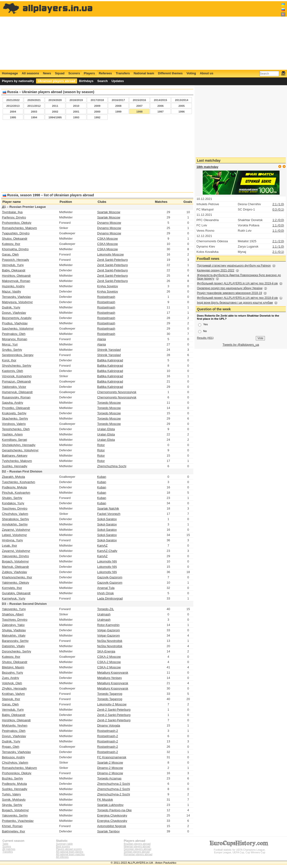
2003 (34, 112)
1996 (182, 112)
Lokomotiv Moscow (110, 254)
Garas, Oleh (10, 254)
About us (207, 73)
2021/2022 (13, 100)
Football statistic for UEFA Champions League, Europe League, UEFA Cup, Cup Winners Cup (240, 850)
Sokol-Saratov (107, 519)
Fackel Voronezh (109, 514)
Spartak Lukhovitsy (110, 805)
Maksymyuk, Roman (16, 281)
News (47, 73)
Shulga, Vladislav (14, 630)
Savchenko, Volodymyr (18, 329)
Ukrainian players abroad (57, 81)
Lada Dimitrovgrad (110, 598)
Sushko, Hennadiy (15, 466)
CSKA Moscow (107, 239)
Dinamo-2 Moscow (110, 768)
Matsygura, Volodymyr (17, 302)
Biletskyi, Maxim (13, 667)
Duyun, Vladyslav (14, 313)
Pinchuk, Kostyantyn (16, 493)
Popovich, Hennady (15, 260)
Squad (60, 73)
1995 (13, 117)
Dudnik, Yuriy (11, 307)
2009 (97, 106)
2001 (76, 112)
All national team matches (70, 854)
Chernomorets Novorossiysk (117, 392)
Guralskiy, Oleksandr (16, 593)
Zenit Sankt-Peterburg (112, 260)
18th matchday (207, 167)
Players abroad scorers (69, 849)
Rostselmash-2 (107, 731)
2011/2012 (34, 106)
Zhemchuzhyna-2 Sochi (113, 784)
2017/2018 (97, 100)
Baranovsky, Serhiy (15, 641)
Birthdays (86, 81)
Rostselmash (106, 297)
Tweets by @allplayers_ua (241, 345)
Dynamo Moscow (109, 223)
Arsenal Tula (106, 588)
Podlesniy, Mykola (14, 487)
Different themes (170, 73)
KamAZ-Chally (107, 551)
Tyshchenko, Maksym (17, 461)
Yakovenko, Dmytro (15, 556)
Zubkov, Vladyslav (15, 572)
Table (5, 844)
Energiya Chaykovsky (112, 815)
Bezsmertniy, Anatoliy (17, 318)
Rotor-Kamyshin (108, 625)
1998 (139, 112)
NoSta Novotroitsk (110, 641)
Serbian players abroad (137, 852)
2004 (13, 112)
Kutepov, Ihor (11, 244)
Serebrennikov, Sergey (18, 355)
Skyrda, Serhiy (12, 805)
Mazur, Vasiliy (11, 291)
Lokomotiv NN (107, 561)
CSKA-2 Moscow (109, 657)
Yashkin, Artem (12, 434)
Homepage (10, 73)
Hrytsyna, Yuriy (12, 540)
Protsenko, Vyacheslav (18, 821)
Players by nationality (18, 81)
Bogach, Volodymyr (15, 561)
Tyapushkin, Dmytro (16, 233)
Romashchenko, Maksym (19, 228)
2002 (55, 112)
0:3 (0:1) (278, 209)
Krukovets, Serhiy (14, 413)
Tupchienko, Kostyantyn (18, 482)
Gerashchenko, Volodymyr (20, 450)
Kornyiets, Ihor (12, 588)
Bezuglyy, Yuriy (12, 673)
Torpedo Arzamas (109, 778)
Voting (191, 73)
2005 (182, 106)
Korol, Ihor (9, 360)
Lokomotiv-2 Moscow (112, 704)
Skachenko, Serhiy (15, 418)
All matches (9, 849)
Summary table (64, 844)
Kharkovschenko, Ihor (17, 577)
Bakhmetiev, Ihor (14, 831)
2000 (97, 112)
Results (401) (205, 338)
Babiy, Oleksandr (14, 270)
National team (144, 73)
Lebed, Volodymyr (14, 535)
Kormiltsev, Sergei (15, 440)
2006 (160, 106)
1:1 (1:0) (278, 246)
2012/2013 (13, 106)
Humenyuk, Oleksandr (17, 392)
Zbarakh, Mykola (13, 477)
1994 (34, 117)
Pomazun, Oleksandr (16, 381)
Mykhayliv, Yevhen (15, 725)
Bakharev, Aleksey (15, 456)
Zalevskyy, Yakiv (13, 625)
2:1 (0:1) (278, 252)
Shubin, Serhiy (12, 498)
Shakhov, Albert (13, 614)
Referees (105, 73)
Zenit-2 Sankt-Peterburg (114, 710)
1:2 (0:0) (278, 220)
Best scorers (63, 846)
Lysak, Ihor (9, 546)
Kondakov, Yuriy (13, 503)
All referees (62, 857)
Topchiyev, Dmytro (15, 508)
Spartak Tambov (108, 831)
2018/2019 (76, 100)
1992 (97, 117)
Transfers (123, 73)
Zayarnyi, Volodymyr (16, 530)
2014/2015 (161, 100)
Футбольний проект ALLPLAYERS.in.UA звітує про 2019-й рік (237, 283)
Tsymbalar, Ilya (12, 212)
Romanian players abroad (138, 854)
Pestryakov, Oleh (14, 334)
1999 (118, 112)
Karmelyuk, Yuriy (14, 598)
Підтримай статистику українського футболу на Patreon (234, 266)
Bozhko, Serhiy (12, 778)
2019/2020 (55, 100)
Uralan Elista (106, 429)
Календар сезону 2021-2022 (216, 270)
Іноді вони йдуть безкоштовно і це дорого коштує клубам (235, 303)
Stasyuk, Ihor (11, 699)
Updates (118, 81)
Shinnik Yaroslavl (109, 350)
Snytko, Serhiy (12, 350)
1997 (160, 112)
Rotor (101, 445)
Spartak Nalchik (108, 508)
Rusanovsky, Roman (16, 397)
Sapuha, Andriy (12, 403)
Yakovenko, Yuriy (14, 609)
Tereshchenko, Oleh (16, 429)
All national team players (70, 852)
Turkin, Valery (11, 794)
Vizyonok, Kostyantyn (17, 376)
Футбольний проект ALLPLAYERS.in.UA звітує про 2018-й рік (237, 298)
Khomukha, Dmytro (15, 249)
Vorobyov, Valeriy (14, 424)
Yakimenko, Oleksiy (15, 583)
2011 (55, 106)
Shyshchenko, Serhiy (17, 366)
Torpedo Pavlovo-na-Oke (114, 810)
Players (89, 73)
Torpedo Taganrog (110, 694)
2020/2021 (34, 100)
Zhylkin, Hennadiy (14, 688)
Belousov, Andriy (13, 757)
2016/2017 (118, 100)
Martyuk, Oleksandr (15, 567)
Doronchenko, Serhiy (16, 651)
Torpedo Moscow (109, 403)
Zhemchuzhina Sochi (112, 466)
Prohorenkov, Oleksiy (17, 223)
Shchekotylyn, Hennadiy (19, 445)
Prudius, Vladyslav (15, 323)
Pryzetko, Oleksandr (16, 408)
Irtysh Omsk (105, 593)
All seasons (30, 73)
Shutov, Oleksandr (15, 239)
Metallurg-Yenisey (109, 678)
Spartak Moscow (109, 212)
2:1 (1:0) (278, 204)
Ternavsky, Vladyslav (16, 297)
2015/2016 (139, 100)
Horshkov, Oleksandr (16, 276)
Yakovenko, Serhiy (15, 815)
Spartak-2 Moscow (110, 763)
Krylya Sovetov (107, 286)
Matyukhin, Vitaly (14, 635)
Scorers (74, 73)
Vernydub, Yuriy (13, 265)
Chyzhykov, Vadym (15, 514)
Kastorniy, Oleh (12, 371)
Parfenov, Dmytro (14, 217)
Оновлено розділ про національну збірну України (230, 288)
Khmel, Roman (12, 826)
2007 (139, 106)
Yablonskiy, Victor (14, 387)
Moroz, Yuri (10, 344)
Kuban (102, 477)
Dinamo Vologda (108, 725)
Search (102, 81)
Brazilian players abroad (137, 844)
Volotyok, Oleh (12, 683)
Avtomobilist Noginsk (111, 826)
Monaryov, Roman (15, 339)
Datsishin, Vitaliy (13, 646)
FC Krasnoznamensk (112, 757)
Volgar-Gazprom (108, 630)
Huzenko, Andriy (13, 286)
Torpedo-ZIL (105, 609)
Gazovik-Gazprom (110, 577)
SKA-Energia (106, 651)
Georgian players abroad (137, 849)
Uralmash (104, 614)
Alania (101, 339)
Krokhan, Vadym (13, 694)
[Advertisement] (198, 35)
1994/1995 (55, 117)
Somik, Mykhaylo (14, 800)
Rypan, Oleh (11, 747)
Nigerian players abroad (137, 846)
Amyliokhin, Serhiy (15, 524)
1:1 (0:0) (278, 225)
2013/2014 (181, 100)
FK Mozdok (105, 800)
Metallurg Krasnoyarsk (113, 673)
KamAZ (102, 546)
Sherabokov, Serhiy (15, 519)
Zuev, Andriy (10, 678)
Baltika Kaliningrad (110, 360)
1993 (76, 117)
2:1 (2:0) (278, 241)
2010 (76, 106)
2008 (118, 106)
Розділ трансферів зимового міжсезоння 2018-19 (229, 293)
